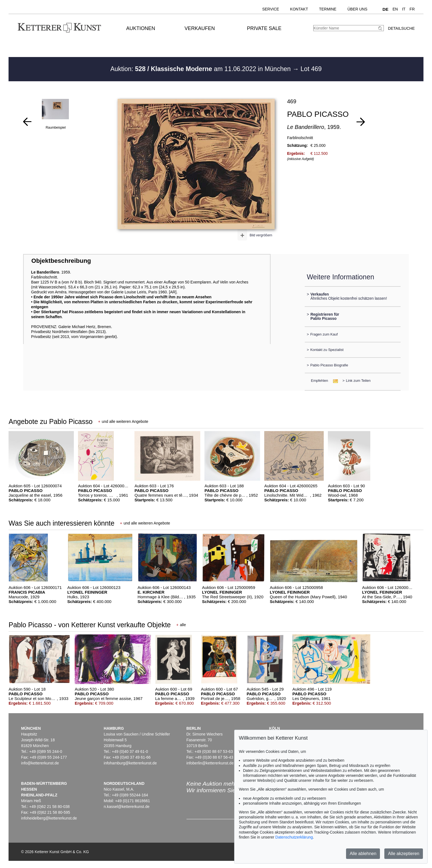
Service (271, 9)
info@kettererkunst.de (40, 763)
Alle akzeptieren (404, 854)
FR (412, 9)
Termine (328, 9)
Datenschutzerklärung (294, 837)
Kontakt (299, 9)
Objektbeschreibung (61, 261)
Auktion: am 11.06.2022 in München (201, 69)
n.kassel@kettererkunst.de (127, 807)
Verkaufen (200, 28)
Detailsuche (401, 28)
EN (395, 9)
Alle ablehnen (363, 854)
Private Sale (264, 28)
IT (404, 9)
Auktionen (141, 28)
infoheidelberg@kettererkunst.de (49, 818)
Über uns (357, 9)
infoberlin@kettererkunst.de (210, 763)
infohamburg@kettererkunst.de (130, 763)
